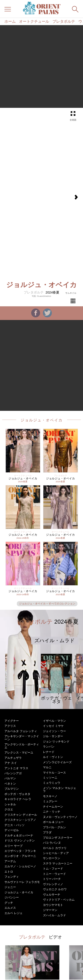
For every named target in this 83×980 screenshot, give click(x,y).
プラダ (47, 832)
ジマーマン (50, 910)
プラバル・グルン (54, 827)
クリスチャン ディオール (21, 815)
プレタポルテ (64, 22)
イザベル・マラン (54, 721)
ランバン (49, 747)
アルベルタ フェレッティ (21, 731)
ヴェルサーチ (52, 895)
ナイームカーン (53, 807)
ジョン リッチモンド (56, 742)
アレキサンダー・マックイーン (22, 738)
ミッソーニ (50, 778)
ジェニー (10, 887)
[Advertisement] (41, 66)
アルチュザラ (13, 758)
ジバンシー (12, 897)
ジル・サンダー (53, 736)
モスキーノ (50, 796)
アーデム (10, 861)
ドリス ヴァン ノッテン (20, 841)
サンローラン (52, 858)
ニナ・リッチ (52, 812)
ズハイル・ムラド (54, 915)
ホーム (10, 22)
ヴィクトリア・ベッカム (59, 900)
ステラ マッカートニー (58, 863)
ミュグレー (50, 801)
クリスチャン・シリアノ (20, 820)
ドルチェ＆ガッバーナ (19, 835)
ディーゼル (12, 830)
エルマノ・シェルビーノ (20, 866)
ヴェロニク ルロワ (55, 889)
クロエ (9, 809)
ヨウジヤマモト (53, 905)
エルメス (10, 908)
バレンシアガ (13, 773)
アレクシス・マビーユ (19, 753)
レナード (49, 752)
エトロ (9, 872)
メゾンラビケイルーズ (57, 762)
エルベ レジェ (14, 913)
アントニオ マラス (16, 768)
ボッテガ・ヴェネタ (17, 794)
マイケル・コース (54, 773)
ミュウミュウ (52, 783)
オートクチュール (34, 22)
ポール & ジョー (53, 822)
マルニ (47, 767)
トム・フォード (53, 869)
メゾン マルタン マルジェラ (60, 789)
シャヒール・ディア (56, 853)
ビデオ (55, 937)
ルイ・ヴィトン (53, 757)
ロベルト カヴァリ (55, 848)
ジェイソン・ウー (54, 731)
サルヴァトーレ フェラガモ (22, 882)
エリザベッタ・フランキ (20, 851)
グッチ (9, 903)
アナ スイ (11, 763)
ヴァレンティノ (53, 884)
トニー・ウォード (54, 874)
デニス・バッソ (14, 825)
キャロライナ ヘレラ (18, 799)
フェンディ (12, 877)
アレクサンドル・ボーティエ (22, 746)
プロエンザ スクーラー (58, 838)
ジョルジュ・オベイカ (42, 420)
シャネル (10, 804)
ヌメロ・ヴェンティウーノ (60, 817)
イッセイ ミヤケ (53, 726)
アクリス (10, 726)
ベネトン (10, 784)
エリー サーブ (14, 846)
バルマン (10, 778)
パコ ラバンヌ (52, 843)
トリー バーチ (52, 879)
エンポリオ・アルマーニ (20, 856)
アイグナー (12, 721)
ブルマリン (12, 789)
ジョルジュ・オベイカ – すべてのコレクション (47, 604)
